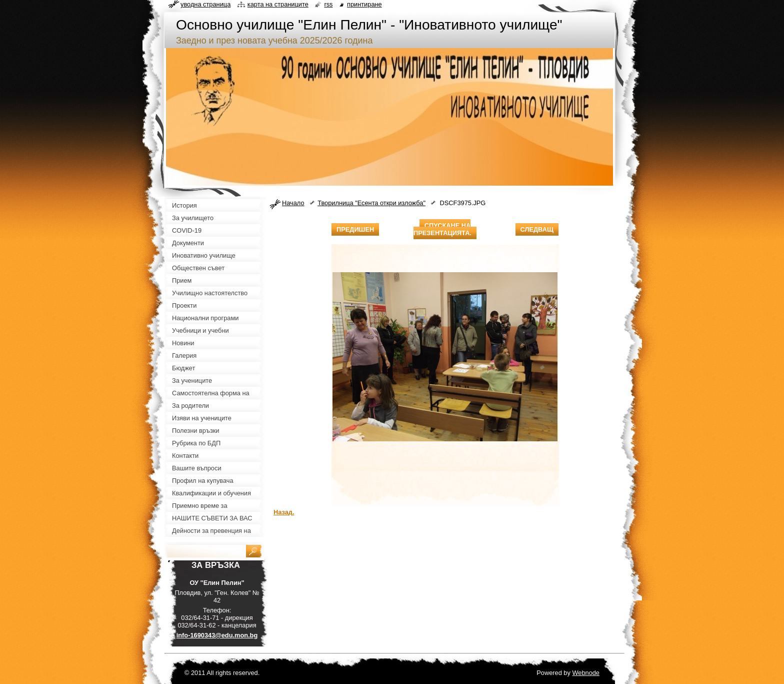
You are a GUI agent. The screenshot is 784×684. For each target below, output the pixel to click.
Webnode (586, 673)
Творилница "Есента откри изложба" (371, 203)
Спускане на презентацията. (442, 229)
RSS (328, 4)
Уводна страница (205, 4)
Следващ (537, 229)
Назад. (284, 512)
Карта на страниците (278, 4)
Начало (293, 203)
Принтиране (364, 4)
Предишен (355, 229)
